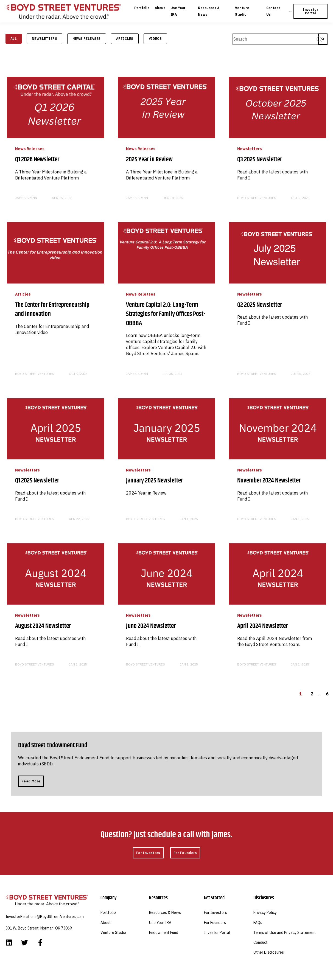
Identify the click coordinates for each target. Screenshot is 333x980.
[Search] (323, 39)
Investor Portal (217, 933)
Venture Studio (113, 933)
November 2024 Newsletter (269, 481)
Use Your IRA (160, 923)
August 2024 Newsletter (43, 626)
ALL (14, 39)
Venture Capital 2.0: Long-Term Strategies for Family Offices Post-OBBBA (166, 314)
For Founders (215, 923)
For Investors (216, 913)
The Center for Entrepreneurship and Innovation (52, 310)
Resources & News (165, 913)
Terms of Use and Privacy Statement (285, 933)
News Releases (87, 39)
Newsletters (44, 39)
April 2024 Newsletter (262, 626)
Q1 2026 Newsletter (37, 159)
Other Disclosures (269, 952)
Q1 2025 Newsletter (37, 481)
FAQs (258, 923)
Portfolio (108, 913)
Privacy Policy (265, 913)
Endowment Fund (164, 933)
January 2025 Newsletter (154, 481)
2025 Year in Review (149, 159)
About (106, 923)
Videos (155, 39)
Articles (125, 39)
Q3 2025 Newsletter (260, 159)
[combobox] (275, 39)
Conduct (261, 943)
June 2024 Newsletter (151, 626)
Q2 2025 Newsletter (260, 305)
